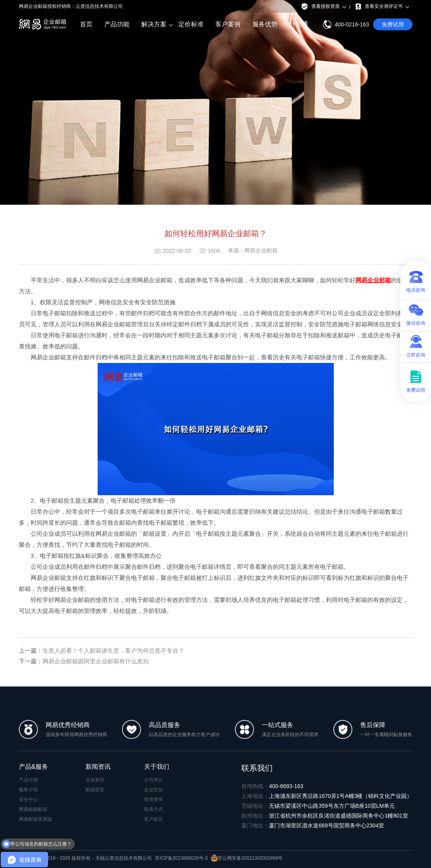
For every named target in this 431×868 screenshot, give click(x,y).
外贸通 (299, 24)
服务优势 (265, 24)
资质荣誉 (154, 800)
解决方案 (154, 24)
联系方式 (154, 809)
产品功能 (117, 24)
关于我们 (157, 767)
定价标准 (191, 24)
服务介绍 (28, 790)
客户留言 (154, 819)
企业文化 (154, 790)
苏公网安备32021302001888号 (247, 858)
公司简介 (154, 780)
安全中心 (28, 800)
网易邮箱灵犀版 (35, 819)
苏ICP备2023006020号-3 (181, 858)
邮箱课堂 (95, 790)
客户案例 (228, 24)
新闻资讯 (98, 767)
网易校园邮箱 (33, 809)
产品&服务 (34, 767)
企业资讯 (95, 780)
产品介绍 (28, 780)
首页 (86, 24)
